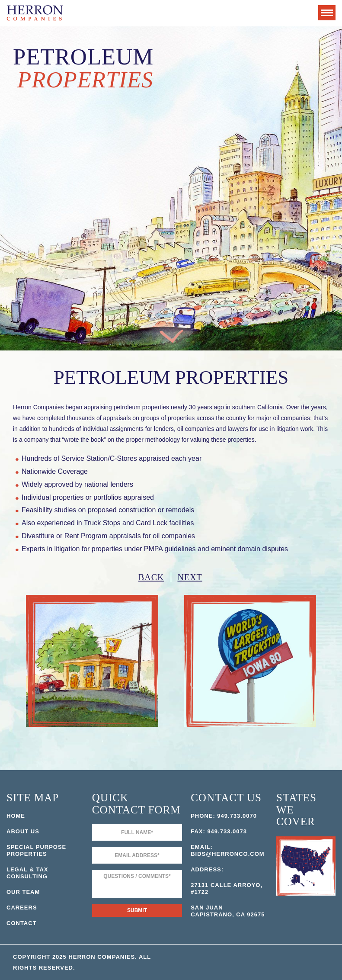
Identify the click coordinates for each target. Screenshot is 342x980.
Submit (137, 910)
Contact (22, 923)
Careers (22, 908)
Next (190, 577)
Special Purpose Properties (36, 850)
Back (151, 577)
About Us (23, 831)
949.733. (230, 816)
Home (16, 816)
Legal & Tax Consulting (27, 873)
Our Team (23, 892)
